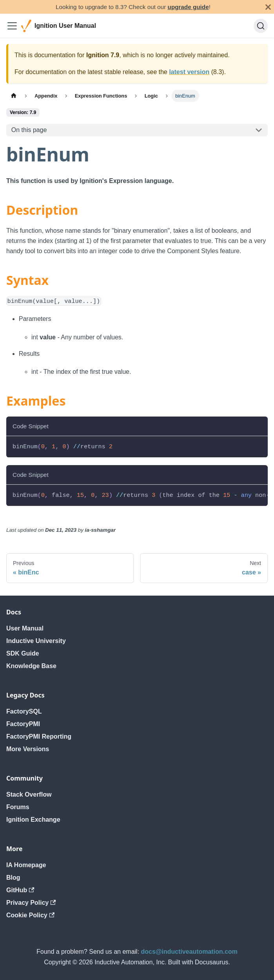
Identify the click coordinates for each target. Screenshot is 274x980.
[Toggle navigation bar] (12, 26)
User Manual (25, 628)
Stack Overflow (29, 794)
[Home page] (14, 96)
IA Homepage (26, 865)
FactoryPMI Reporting (39, 736)
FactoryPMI (23, 724)
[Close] (268, 7)
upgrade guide (188, 7)
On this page (29, 130)
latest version (189, 72)
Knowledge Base (31, 666)
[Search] (261, 26)
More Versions (28, 749)
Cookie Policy (30, 915)
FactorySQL (24, 711)
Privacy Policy (31, 903)
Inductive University (36, 641)
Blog (13, 878)
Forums (18, 807)
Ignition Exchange (33, 820)
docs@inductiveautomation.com (189, 952)
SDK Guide (23, 653)
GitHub (20, 890)
